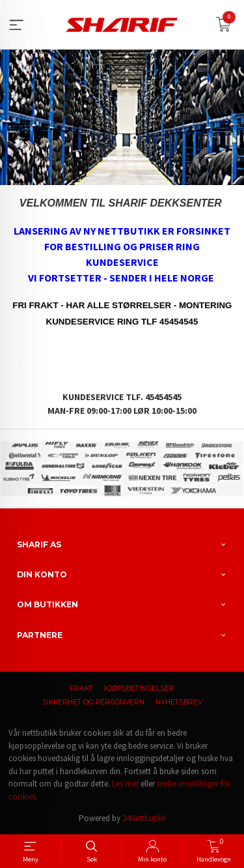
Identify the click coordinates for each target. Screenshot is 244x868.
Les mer (125, 784)
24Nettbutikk (144, 818)
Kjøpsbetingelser (139, 688)
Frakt (81, 688)
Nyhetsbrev (179, 702)
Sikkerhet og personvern (93, 702)
